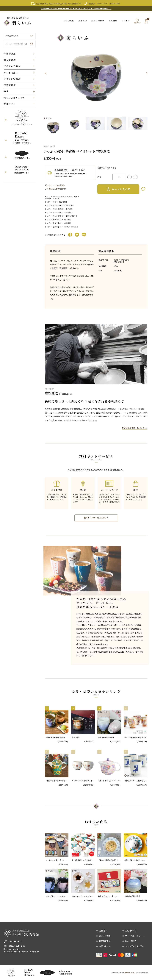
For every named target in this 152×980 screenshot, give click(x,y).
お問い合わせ (98, 20)
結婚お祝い (70, 205)
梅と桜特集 (63, 202)
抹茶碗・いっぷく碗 (52, 198)
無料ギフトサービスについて (96, 518)
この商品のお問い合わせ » (56, 189)
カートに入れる (118, 189)
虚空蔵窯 (67, 219)
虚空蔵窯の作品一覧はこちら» (135, 428)
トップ (47, 196)
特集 (54, 202)
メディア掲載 (105, 936)
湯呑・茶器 (73, 196)
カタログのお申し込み (135, 946)
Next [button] (147, 73)
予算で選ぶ (57, 227)
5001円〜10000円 (71, 227)
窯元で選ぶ (57, 219)
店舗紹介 (103, 931)
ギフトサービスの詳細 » (55, 185)
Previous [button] (46, 73)
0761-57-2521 (102, 4)
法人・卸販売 (131, 941)
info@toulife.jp (16, 946)
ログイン (126, 20)
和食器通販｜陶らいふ (130, 972)
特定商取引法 (105, 941)
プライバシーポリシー (135, 936)
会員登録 (113, 20)
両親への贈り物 (71, 216)
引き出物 (69, 209)
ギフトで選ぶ (58, 205)
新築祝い (69, 212)
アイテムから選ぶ (59, 196)
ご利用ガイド (131, 931)
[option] (96, 73)
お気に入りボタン (143, 189)
